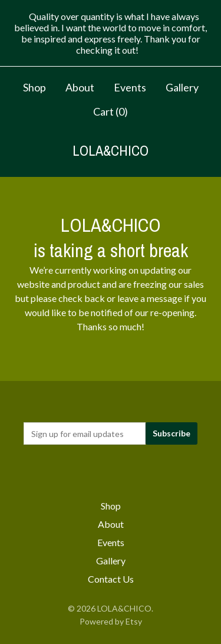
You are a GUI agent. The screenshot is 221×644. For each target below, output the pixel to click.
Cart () (111, 111)
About (80, 87)
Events (130, 87)
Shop (34, 87)
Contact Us (111, 579)
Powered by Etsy (111, 621)
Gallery (182, 87)
